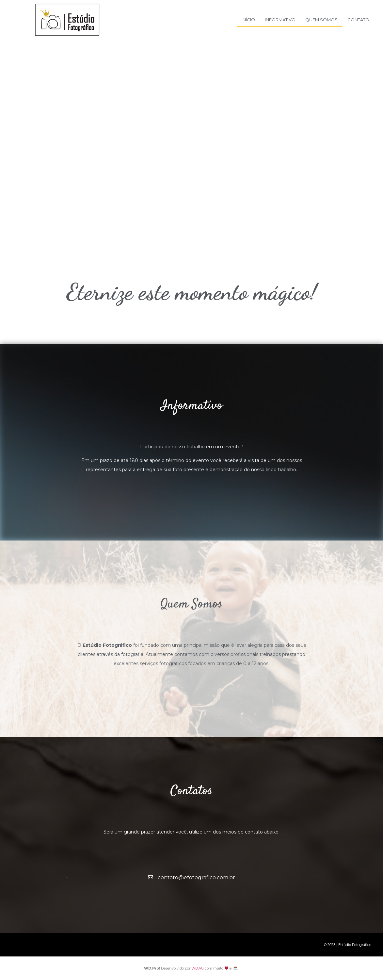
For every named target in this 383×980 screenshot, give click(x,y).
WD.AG (198, 968)
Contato (358, 20)
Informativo (280, 20)
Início (248, 20)
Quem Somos (321, 20)
